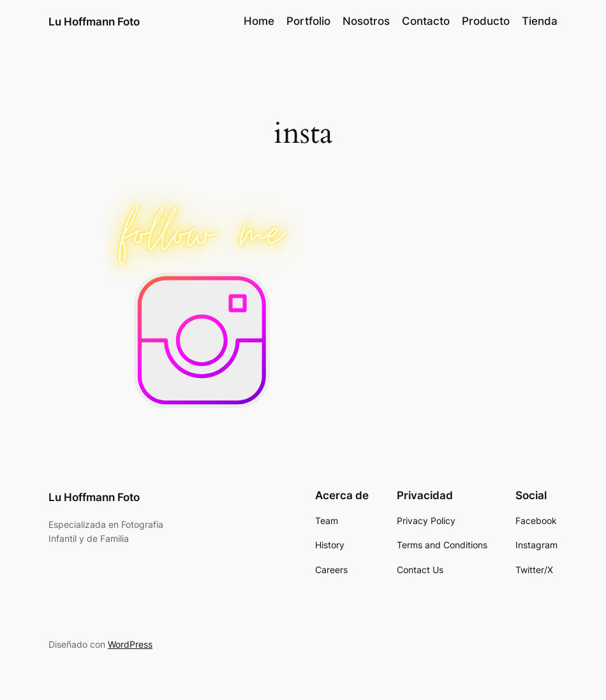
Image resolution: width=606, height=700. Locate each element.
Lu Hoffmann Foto (94, 21)
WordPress (130, 644)
